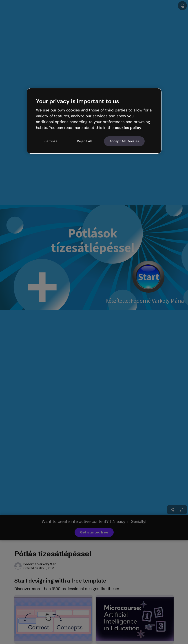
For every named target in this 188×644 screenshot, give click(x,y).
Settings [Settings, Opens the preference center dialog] (51, 141)
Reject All (84, 141)
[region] (94, 121)
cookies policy (128, 128)
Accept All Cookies (124, 141)
